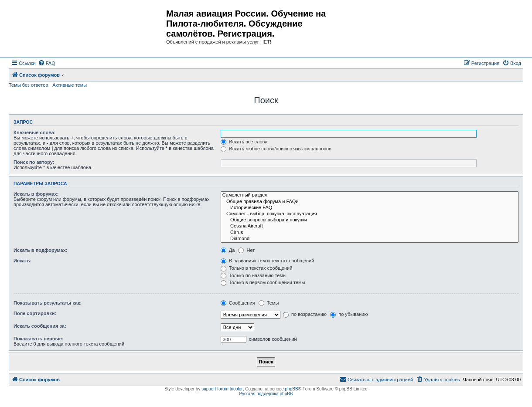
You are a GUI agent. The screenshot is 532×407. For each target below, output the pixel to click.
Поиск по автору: (34, 162)
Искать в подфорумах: (41, 250)
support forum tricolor (222, 389)
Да (228, 250)
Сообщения (238, 303)
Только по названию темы (254, 275)
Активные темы (70, 85)
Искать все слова (244, 142)
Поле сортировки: (35, 313)
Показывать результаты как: (48, 303)
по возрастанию (305, 314)
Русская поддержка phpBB (266, 394)
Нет (246, 250)
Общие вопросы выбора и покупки (370, 220)
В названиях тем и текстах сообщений (268, 261)
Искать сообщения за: (40, 326)
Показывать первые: (39, 339)
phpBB (292, 389)
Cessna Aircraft (370, 226)
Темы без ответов (28, 85)
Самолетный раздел (370, 195)
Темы (269, 303)
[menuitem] (47, 63)
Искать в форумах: (36, 194)
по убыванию (349, 314)
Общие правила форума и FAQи (370, 202)
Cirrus (370, 233)
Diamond (370, 239)
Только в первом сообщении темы (263, 282)
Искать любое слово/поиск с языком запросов (276, 149)
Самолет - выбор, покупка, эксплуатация (370, 214)
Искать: (22, 261)
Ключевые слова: (35, 132)
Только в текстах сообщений (257, 268)
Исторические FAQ (370, 208)
